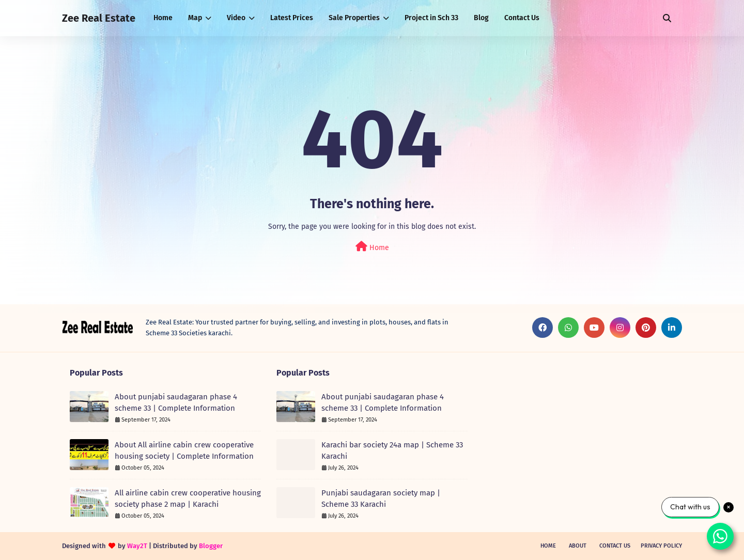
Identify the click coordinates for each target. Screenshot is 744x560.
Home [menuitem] (163, 18)
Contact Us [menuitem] (522, 18)
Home (372, 247)
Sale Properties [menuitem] (354, 18)
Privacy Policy (661, 546)
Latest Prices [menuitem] (292, 18)
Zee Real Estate (99, 18)
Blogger (211, 546)
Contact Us (615, 546)
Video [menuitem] (236, 18)
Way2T (137, 546)
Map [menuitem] (195, 18)
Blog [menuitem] (481, 18)
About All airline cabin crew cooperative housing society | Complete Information (184, 451)
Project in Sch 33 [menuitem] (431, 18)
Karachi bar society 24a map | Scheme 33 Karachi (392, 451)
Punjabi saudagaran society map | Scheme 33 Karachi (381, 499)
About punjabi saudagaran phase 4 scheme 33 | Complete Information (176, 403)
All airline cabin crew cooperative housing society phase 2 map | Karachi (188, 499)
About (578, 546)
